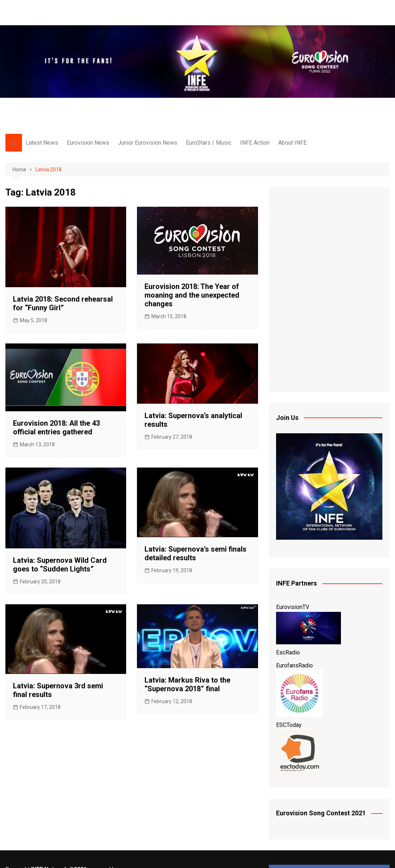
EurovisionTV (293, 607)
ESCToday (289, 725)
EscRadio (288, 652)
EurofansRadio (294, 665)
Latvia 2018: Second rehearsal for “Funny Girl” (63, 303)
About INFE (292, 143)
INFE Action (255, 143)
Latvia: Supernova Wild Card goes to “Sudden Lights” (60, 565)
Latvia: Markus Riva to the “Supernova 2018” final (187, 684)
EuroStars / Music (209, 143)
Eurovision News (88, 143)
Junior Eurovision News (148, 143)
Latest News (42, 143)
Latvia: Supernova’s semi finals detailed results (196, 553)
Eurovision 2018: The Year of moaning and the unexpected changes (192, 295)
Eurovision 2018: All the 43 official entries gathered (56, 428)
